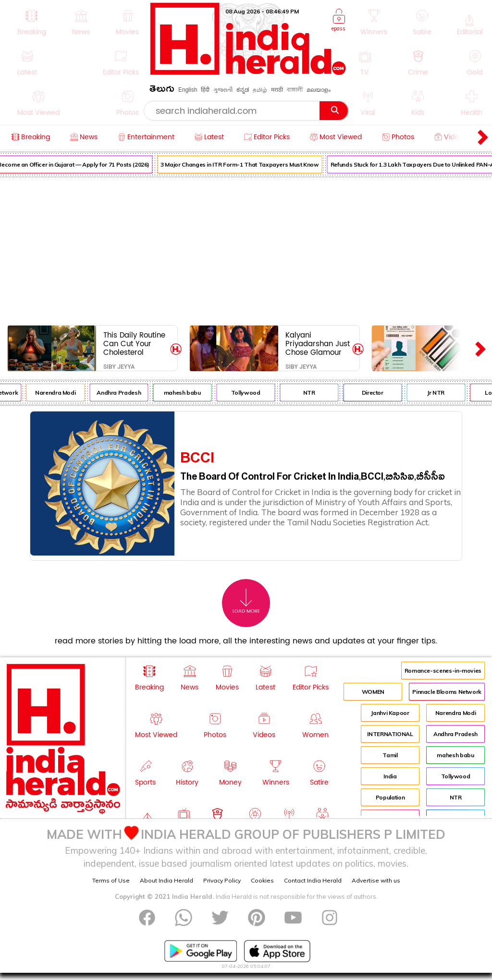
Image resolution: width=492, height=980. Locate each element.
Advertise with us (376, 880)
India (390, 776)
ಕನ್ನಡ (243, 90)
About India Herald (166, 880)
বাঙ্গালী (295, 90)
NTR (317, 393)
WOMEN (373, 692)
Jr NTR (444, 393)
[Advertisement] (246, 249)
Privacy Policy (222, 880)
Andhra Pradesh (127, 393)
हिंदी (205, 90)
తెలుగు (162, 91)
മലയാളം (319, 90)
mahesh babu (191, 393)
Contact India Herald (313, 880)
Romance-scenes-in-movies (443, 671)
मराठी (277, 90)
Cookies (262, 880)
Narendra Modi (63, 393)
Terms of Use (111, 880)
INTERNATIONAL (390, 734)
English (188, 90)
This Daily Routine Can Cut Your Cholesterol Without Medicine (134, 344)
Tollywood (254, 393)
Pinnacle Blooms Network (447, 692)
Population (390, 797)
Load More (246, 601)
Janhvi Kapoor (390, 713)
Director (381, 393)
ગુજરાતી (223, 90)
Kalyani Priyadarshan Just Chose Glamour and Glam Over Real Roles (318, 344)
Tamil (390, 755)
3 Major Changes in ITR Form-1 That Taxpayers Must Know (248, 164)
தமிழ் (260, 90)
